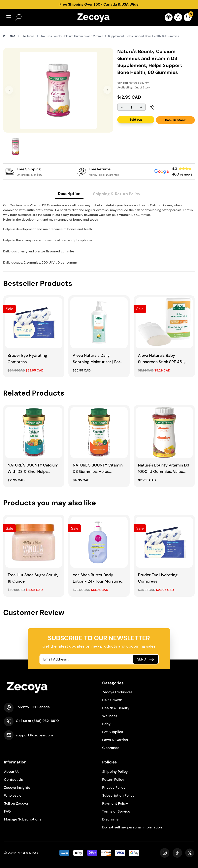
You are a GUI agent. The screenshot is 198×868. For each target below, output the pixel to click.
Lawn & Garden (115, 740)
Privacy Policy (114, 788)
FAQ (7, 811)
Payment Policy (115, 803)
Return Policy (113, 780)
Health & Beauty (116, 708)
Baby (106, 724)
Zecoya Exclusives (117, 692)
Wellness (110, 716)
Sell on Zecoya (16, 803)
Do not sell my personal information (132, 827)
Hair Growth (112, 700)
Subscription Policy (118, 795)
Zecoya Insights (17, 788)
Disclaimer (111, 819)
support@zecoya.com (34, 735)
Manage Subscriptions (23, 819)
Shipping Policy (115, 772)
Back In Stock (175, 120)
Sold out (136, 120)
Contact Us (13, 780)
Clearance (111, 748)
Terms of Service (116, 811)
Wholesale (13, 795)
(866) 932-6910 (45, 721)
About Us (12, 772)
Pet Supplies (113, 732)
